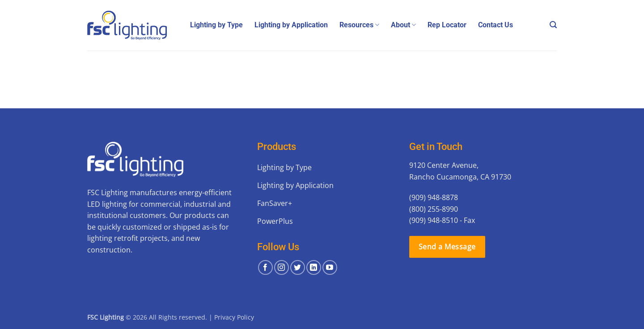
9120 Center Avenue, (444, 165)
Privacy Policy (234, 317)
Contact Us (496, 25)
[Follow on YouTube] (330, 267)
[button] (553, 25)
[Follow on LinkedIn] (314, 267)
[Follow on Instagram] (282, 267)
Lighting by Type (216, 25)
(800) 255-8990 (434, 209)
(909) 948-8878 (434, 197)
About (403, 25)
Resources (359, 25)
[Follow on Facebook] (265, 267)
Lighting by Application (291, 25)
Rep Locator (447, 25)
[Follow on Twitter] (298, 267)
